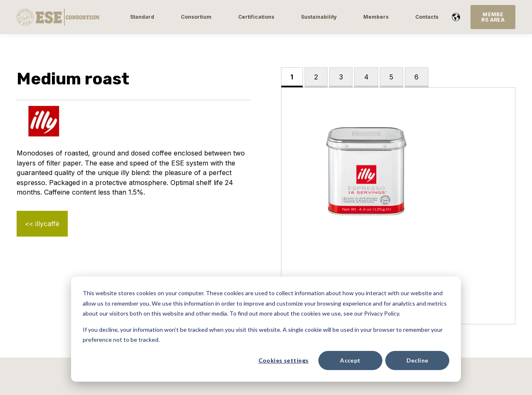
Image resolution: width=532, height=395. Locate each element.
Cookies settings (284, 360)
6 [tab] (416, 77)
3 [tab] (341, 77)
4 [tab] (366, 77)
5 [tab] (391, 77)
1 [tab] (292, 77)
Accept (350, 360)
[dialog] (266, 329)
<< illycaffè (42, 224)
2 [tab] (316, 77)
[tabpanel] (398, 206)
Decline (417, 360)
